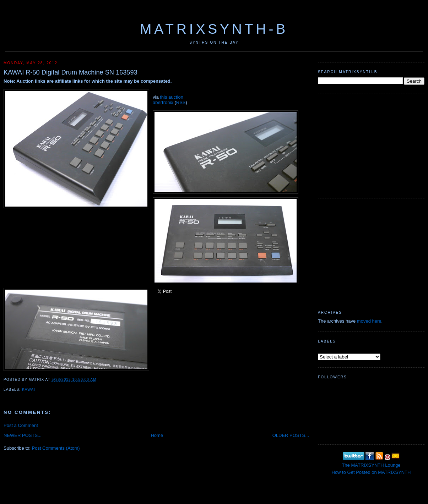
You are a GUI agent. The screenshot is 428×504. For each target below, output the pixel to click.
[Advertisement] (371, 145)
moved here (369, 321)
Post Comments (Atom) (56, 448)
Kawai (29, 390)
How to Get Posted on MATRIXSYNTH (371, 472)
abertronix (163, 102)
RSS (181, 102)
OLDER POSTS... (291, 435)
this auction (172, 97)
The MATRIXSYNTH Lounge (371, 465)
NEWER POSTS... (23, 435)
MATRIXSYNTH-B (214, 29)
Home (157, 435)
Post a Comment (21, 425)
